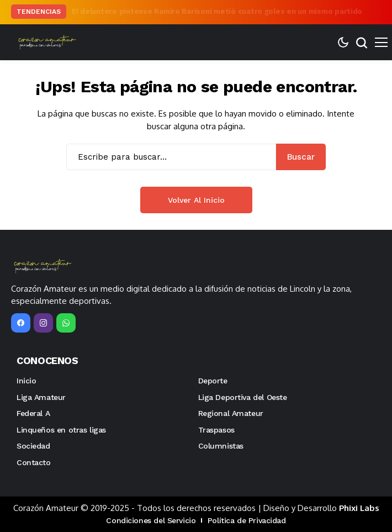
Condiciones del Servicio (151, 520)
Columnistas (221, 446)
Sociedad (33, 446)
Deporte (213, 381)
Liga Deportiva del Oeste (243, 397)
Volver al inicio (196, 200)
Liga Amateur (41, 397)
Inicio (26, 381)
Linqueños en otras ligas (61, 430)
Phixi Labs (359, 508)
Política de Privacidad (247, 520)
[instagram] (43, 323)
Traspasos (216, 430)
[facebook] (21, 323)
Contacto (34, 462)
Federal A (33, 413)
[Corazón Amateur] (46, 42)
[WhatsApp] (66, 323)
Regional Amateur (231, 413)
